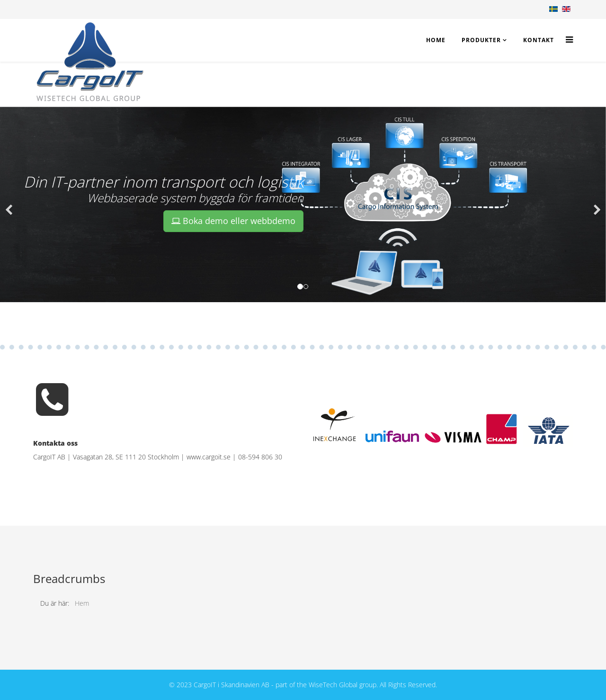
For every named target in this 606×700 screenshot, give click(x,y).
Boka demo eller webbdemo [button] (233, 221)
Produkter (481, 40)
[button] (9, 204)
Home (436, 40)
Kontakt (539, 40)
